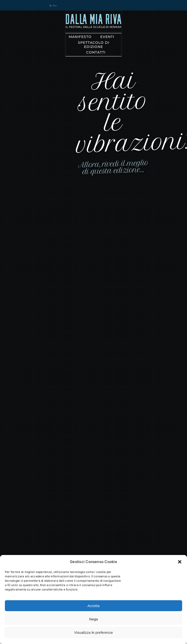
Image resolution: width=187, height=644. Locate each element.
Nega (93, 619)
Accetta (93, 606)
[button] (180, 562)
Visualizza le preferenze (94, 632)
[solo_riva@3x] (93, 16)
